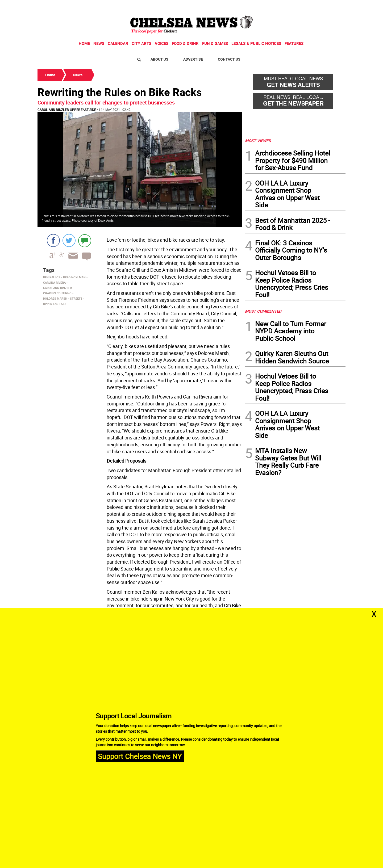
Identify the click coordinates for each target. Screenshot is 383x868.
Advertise (193, 59)
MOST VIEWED (258, 141)
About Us (159, 59)
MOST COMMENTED (263, 311)
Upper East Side (83, 110)
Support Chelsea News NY (140, 756)
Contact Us (229, 59)
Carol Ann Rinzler (53, 110)
